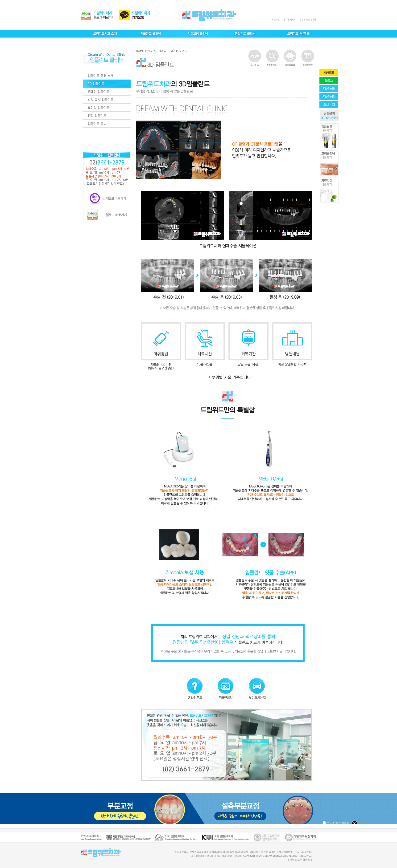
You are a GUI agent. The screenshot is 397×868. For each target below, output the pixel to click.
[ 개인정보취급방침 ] (300, 860)
